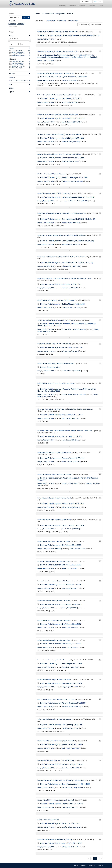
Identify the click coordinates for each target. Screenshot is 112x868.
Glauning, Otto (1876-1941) (19, 66)
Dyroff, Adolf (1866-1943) (70, 80)
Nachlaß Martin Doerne (85, 409)
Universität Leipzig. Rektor (18, 55)
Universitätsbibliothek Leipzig (46, 194)
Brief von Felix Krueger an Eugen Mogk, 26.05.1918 (60, 683)
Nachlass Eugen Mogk (64, 680)
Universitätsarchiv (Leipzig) (46, 452)
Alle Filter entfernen (14, 27)
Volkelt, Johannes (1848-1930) (71, 371)
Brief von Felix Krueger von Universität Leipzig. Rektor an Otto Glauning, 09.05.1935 (68, 479)
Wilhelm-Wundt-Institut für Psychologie (49, 32)
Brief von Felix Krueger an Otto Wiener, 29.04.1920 (59, 604)
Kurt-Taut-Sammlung (63, 194)
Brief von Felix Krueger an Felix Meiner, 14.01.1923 (59, 99)
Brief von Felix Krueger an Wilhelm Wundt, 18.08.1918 (61, 525)
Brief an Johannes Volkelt (49, 367)
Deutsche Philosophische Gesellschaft (21, 52)
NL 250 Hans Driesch (63, 344)
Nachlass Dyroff (69, 73)
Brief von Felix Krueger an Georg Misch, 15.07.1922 (60, 284)
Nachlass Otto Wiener (63, 541)
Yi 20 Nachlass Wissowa (78, 213)
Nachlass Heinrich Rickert (67, 383)
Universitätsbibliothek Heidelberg (48, 383)
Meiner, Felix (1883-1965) (70, 102)
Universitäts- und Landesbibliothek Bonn (50, 73)
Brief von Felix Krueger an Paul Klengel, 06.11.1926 (60, 664)
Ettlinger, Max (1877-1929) (70, 847)
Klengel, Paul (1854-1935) (70, 667)
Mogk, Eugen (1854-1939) (70, 687)
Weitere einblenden (14, 70)
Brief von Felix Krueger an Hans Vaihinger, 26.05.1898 (61, 138)
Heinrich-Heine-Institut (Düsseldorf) (48, 820)
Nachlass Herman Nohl (84, 431)
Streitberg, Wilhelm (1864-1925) (72, 707)
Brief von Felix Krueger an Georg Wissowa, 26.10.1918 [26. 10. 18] (66, 241)
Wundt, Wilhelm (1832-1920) (71, 507)
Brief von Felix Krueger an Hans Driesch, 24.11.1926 (60, 347)
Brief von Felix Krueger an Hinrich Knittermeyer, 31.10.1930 (63, 178)
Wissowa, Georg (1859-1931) (19, 65)
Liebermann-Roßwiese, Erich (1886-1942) (75, 201)
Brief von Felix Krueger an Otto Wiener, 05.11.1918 (59, 545)
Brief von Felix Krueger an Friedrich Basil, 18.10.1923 (60, 745)
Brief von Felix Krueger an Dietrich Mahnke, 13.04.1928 (61, 304)
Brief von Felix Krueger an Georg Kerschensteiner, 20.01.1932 (64, 784)
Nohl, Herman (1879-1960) (70, 440)
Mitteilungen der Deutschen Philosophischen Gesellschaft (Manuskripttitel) (68, 35)
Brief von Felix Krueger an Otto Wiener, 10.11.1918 (59, 565)
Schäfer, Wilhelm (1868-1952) (71, 827)
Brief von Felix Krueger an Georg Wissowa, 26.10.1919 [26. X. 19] (65, 263)
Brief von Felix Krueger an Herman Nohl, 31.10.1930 (60, 436)
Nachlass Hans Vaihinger (73, 134)
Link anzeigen (73, 21)
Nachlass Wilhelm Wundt (70, 95)
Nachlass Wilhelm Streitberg (65, 699)
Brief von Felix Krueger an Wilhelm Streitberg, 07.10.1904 (62, 703)
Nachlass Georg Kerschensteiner (73, 780)
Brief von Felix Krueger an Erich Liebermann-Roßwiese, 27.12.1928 (66, 197)
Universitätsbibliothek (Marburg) (47, 300)
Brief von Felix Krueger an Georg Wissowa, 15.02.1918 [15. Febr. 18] (66, 219)
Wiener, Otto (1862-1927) (18, 62)
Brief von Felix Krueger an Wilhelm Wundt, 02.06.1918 (61, 504)
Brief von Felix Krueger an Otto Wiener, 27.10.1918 (59, 644)
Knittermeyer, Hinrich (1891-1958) (72, 181)
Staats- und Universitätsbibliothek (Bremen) (51, 134)
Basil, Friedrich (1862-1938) (19, 63)
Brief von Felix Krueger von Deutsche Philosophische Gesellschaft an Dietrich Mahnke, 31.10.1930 (67, 325)
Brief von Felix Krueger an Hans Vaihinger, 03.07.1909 (61, 158)
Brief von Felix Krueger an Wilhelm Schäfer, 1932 (59, 823)
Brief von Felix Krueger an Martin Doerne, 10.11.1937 (60, 415)
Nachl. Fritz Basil (68, 741)
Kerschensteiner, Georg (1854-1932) (73, 788)
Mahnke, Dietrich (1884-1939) (19, 68)
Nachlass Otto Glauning (64, 474)
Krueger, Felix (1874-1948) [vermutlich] (21, 54)
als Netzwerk (50, 21)
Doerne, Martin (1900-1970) (71, 418)
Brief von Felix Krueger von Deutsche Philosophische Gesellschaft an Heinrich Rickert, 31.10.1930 (67, 390)
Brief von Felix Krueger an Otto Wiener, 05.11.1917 (59, 624)
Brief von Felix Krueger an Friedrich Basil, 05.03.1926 (60, 804)
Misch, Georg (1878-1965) (70, 288)
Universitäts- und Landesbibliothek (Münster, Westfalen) (55, 840)
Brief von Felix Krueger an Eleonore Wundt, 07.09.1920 (61, 118)
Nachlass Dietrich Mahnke (67, 300)
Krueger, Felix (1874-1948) (18, 51)
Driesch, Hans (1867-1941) (70, 351)
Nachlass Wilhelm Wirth (70, 32)
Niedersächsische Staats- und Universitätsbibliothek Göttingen (57, 279)
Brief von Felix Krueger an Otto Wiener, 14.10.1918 (59, 585)
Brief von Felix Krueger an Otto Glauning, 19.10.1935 (60, 725)
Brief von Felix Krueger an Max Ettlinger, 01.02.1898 (60, 843)
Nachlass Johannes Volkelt (65, 364)
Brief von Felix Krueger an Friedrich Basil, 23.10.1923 (60, 764)
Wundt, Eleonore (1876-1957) (71, 122)
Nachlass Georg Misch (84, 279)
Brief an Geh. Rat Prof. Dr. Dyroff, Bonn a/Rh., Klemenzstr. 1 (63, 77)
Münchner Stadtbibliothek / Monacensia (50, 741)
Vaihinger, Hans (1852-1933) (71, 142)
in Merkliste (61, 21)
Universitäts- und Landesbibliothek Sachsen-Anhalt (53, 213)
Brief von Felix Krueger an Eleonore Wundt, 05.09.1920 (61, 458)
